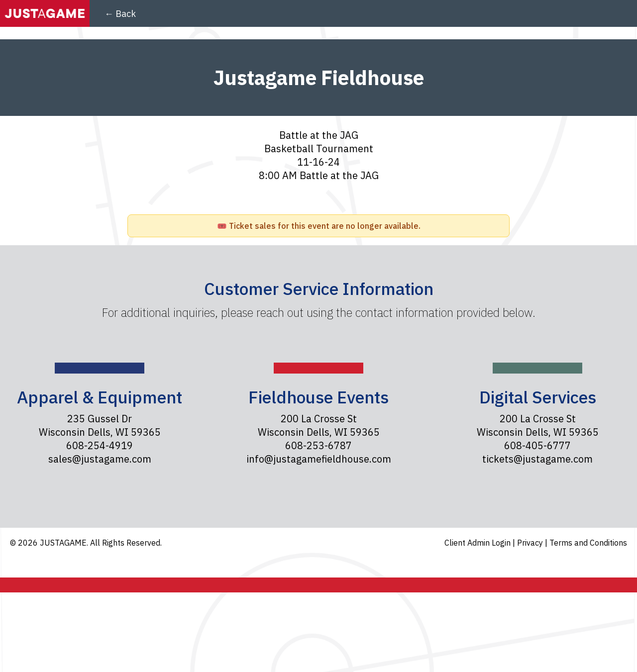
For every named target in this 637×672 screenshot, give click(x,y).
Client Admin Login (478, 543)
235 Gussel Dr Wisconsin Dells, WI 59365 (100, 425)
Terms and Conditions (588, 543)
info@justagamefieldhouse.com (319, 459)
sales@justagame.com (100, 459)
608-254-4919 (100, 445)
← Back (120, 14)
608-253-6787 (318, 445)
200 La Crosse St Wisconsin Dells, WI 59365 (319, 425)
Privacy (531, 543)
